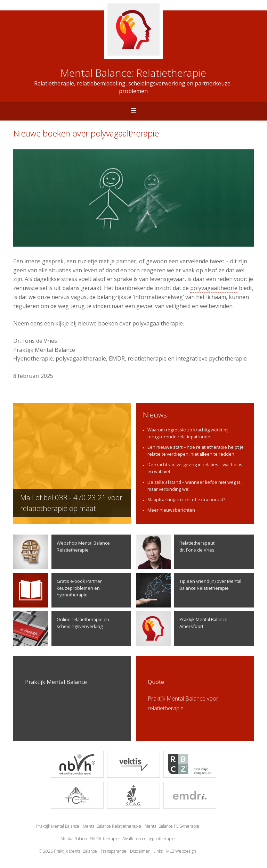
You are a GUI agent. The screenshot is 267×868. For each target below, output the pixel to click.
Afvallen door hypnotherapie (149, 839)
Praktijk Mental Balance (58, 826)
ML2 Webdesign (181, 851)
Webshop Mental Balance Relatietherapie (62, 552)
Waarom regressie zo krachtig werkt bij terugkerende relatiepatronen (188, 433)
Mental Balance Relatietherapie (112, 826)
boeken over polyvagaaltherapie (140, 323)
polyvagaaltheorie (214, 288)
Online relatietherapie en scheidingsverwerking (61, 628)
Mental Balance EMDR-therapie (90, 839)
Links (158, 851)
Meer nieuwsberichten (171, 510)
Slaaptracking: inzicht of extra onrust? (186, 499)
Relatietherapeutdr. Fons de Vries (175, 552)
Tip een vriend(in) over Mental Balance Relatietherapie (189, 590)
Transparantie (114, 851)
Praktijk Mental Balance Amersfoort (182, 628)
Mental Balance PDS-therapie (172, 826)
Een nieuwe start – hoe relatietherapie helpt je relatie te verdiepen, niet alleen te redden (196, 450)
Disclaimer (140, 851)
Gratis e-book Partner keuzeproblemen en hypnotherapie (58, 590)
